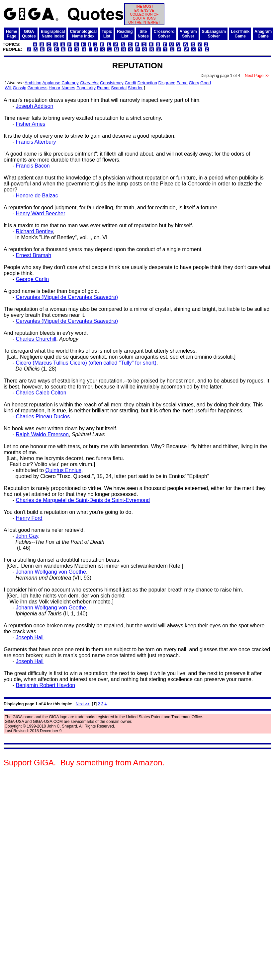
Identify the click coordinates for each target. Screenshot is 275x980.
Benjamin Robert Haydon (45, 685)
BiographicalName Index (53, 34)
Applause (51, 83)
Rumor (103, 88)
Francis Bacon (33, 166)
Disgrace (167, 83)
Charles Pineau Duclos (43, 417)
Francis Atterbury (36, 142)
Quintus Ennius (63, 470)
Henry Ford (29, 518)
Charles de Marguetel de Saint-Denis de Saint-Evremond (83, 500)
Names (68, 88)
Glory (194, 83)
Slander (135, 88)
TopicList (107, 34)
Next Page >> (257, 76)
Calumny (70, 83)
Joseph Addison (34, 106)
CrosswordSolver (164, 34)
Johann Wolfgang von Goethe (51, 572)
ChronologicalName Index (83, 34)
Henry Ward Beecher (40, 213)
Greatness (38, 88)
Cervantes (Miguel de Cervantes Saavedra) (67, 297)
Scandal (119, 88)
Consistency (112, 83)
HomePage (11, 34)
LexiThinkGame (240, 34)
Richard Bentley (34, 231)
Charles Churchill (36, 339)
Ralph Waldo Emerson (42, 434)
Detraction (147, 83)
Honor (54, 88)
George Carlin (32, 279)
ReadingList (125, 34)
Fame (182, 83)
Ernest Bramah (33, 255)
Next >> (83, 704)
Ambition (33, 83)
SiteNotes (143, 34)
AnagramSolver (188, 34)
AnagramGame (263, 34)
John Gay (27, 536)
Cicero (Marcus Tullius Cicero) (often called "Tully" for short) (86, 363)
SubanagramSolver (214, 34)
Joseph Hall (30, 637)
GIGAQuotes (29, 34)
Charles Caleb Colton (41, 393)
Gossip (20, 88)
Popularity (86, 88)
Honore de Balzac (37, 196)
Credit (130, 83)
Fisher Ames (30, 124)
